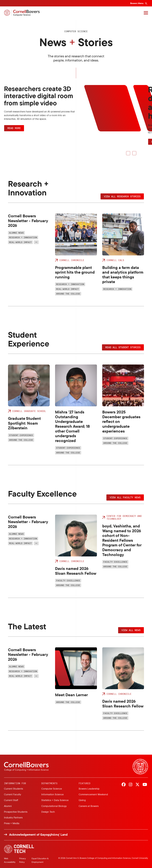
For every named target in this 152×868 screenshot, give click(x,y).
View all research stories (122, 196)
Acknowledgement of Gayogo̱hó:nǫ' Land (38, 835)
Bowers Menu (137, 3)
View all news (131, 630)
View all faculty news (125, 497)
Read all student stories (123, 347)
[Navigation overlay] (146, 13)
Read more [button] (14, 128)
